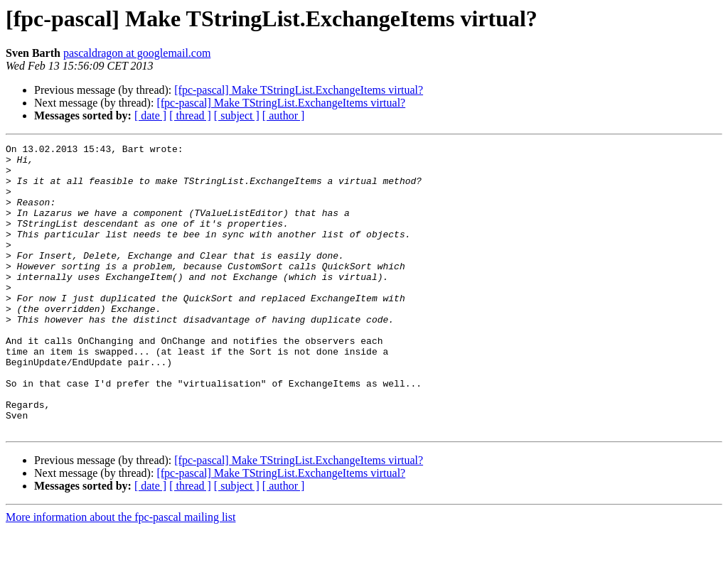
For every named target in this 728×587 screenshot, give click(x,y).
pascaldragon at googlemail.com (137, 53)
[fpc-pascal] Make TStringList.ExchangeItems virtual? (299, 90)
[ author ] (284, 115)
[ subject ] (237, 115)
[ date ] (150, 115)
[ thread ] (190, 115)
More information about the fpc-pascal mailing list (121, 575)
